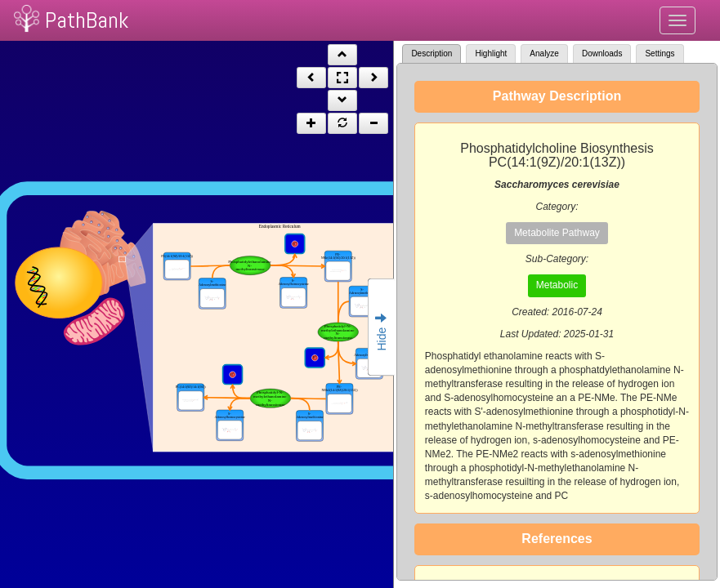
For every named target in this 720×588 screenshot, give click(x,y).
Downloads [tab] (602, 53)
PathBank (87, 20)
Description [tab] (432, 53)
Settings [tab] (660, 53)
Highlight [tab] (491, 53)
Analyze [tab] (544, 53)
